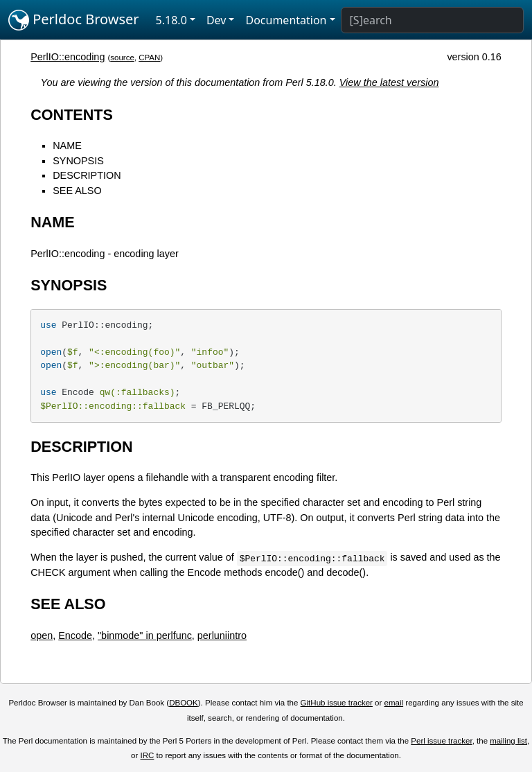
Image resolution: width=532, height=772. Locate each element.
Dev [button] (216, 20)
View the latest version (389, 82)
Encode (75, 635)
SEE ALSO (77, 191)
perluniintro (222, 635)
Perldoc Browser (74, 20)
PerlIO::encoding (68, 57)
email (394, 703)
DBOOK (184, 703)
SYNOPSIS (78, 161)
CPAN (149, 58)
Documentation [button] (286, 20)
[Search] (432, 20)
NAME (67, 146)
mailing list (508, 741)
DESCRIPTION (87, 175)
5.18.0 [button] (171, 20)
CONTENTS (72, 115)
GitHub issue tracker (337, 703)
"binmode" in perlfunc (145, 635)
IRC (148, 755)
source (122, 58)
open (42, 635)
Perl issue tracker (441, 741)
